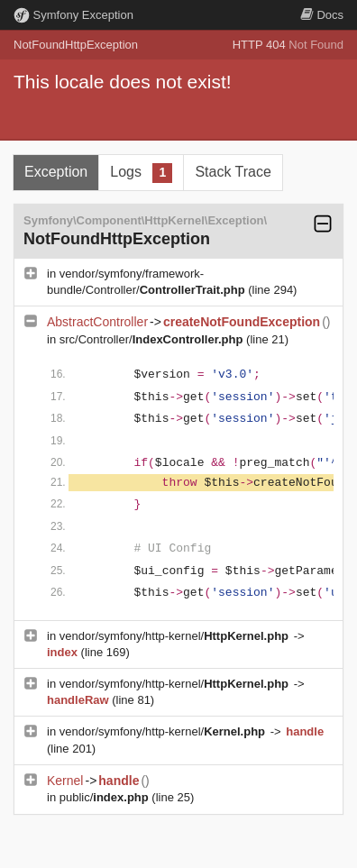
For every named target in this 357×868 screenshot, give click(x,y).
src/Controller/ (153, 339)
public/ (106, 797)
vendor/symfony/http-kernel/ (176, 636)
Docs (322, 15)
